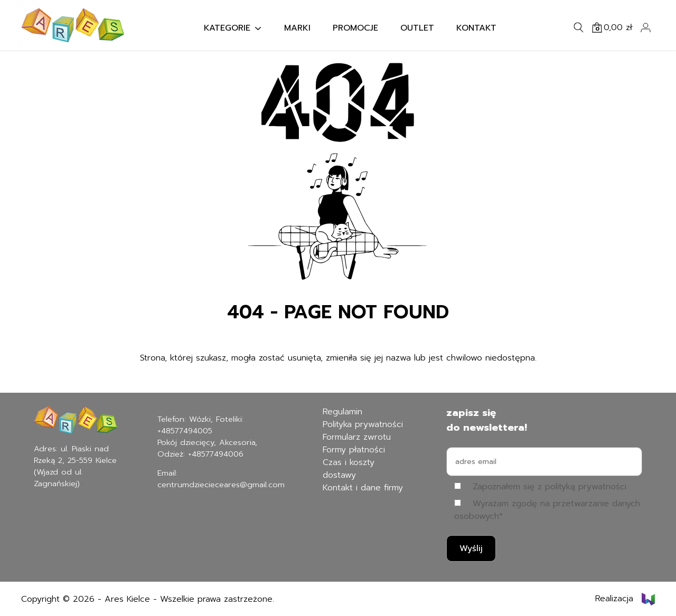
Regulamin (342, 412)
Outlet (417, 28)
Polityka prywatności (363, 424)
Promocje (355, 28)
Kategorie (227, 28)
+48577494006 (216, 454)
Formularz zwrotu (357, 437)
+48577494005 (185, 431)
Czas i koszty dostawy (349, 469)
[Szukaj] (579, 27)
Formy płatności (354, 450)
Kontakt (476, 28)
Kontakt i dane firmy (363, 488)
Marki (297, 28)
